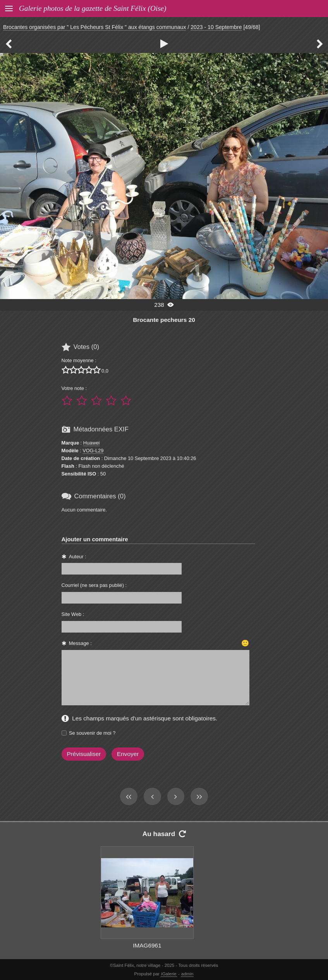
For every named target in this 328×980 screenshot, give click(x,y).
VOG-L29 (93, 451)
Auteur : (78, 557)
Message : (80, 643)
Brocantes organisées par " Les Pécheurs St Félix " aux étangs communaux (94, 27)
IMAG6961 (147, 945)
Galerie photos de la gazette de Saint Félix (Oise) (93, 8)
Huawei (92, 443)
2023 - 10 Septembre (216, 27)
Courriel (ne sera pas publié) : (94, 585)
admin (187, 974)
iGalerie (169, 974)
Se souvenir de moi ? (92, 733)
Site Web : (73, 614)
